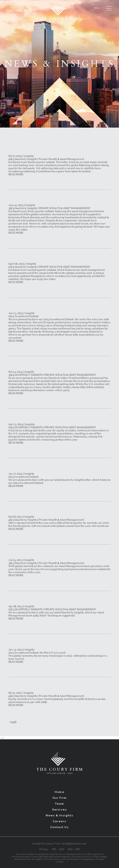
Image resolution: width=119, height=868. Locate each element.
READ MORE (16, 174)
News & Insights (59, 815)
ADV (62, 849)
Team (59, 804)
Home (59, 792)
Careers (59, 821)
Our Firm (59, 798)
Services (59, 810)
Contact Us (59, 827)
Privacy (44, 849)
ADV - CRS (74, 849)
